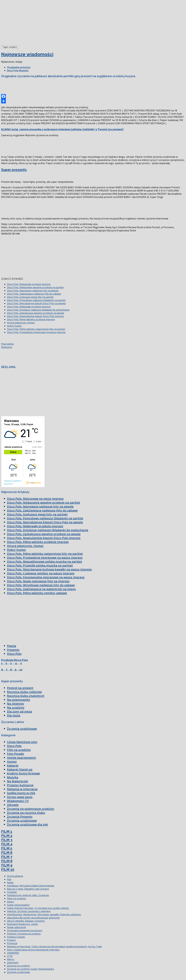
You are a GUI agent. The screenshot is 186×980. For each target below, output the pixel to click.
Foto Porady (16, 754)
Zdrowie (13, 805)
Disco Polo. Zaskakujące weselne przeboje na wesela (36, 313)
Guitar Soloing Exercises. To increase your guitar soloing (38, 908)
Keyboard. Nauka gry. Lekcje (22, 924)
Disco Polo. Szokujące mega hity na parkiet (30, 297)
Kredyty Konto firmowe (23, 773)
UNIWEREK (13, 953)
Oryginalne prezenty (19, 67)
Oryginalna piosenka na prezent (25, 930)
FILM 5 (7, 848)
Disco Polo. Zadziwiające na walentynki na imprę (41, 589)
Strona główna (15, 876)
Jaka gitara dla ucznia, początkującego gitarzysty (33, 918)
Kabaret (13, 765)
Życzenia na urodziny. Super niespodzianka (30, 969)
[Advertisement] (23, 23)
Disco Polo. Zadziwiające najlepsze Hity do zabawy (34, 294)
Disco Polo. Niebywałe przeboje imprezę (29, 307)
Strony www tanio (20, 797)
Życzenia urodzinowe (22, 729)
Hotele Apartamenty (22, 758)
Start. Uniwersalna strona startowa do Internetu (33, 950)
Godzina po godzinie (12, 481)
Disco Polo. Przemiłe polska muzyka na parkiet (40, 565)
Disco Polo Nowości (18, 70)
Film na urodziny (19, 750)
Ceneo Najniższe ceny (22, 742)
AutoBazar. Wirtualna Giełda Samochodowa (31, 886)
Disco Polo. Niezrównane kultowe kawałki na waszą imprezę (49, 569)
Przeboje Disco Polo (15, 660)
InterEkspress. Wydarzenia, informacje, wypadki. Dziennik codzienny (44, 914)
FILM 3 (7, 840)
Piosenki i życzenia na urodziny (24, 934)
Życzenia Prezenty (20, 817)
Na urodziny (16, 708)
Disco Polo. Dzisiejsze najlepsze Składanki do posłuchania (38, 310)
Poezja (12, 646)
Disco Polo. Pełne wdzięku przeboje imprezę (31, 319)
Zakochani (13, 963)
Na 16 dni (8, 484)
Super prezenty (14, 170)
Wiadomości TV (18, 801)
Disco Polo (14, 654)
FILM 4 (7, 844)
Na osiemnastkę (19, 700)
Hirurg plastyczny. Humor (21, 323)
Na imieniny (16, 704)
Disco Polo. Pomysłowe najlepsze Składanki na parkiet (36, 300)
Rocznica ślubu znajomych (26, 696)
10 (21, 670)
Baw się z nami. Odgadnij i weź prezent (28, 889)
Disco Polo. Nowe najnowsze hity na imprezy (38, 581)
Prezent (11, 940)
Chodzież (12, 892)
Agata (10, 882)
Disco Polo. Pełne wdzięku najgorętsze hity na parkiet (36, 329)
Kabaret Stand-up (20, 769)
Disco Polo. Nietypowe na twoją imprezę (29, 284)
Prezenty (13, 650)
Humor (12, 762)
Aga (9, 879)
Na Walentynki (18, 781)
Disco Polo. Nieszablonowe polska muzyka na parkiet (45, 561)
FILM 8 (7, 861)
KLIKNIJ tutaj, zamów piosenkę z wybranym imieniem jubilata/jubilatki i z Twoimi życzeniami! (62, 129)
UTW (10, 956)
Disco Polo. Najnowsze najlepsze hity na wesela (33, 291)
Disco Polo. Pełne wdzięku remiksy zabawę (37, 593)
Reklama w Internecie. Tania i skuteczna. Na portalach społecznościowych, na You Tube (54, 947)
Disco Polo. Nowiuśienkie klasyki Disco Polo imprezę (35, 316)
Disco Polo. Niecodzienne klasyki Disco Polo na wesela (36, 303)
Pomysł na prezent (20, 688)
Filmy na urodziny (16, 898)
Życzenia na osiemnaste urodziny (31, 809)
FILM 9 (7, 865)
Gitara (10, 902)
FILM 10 (8, 869)
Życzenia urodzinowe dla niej (27, 824)
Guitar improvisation (18, 905)
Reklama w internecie (22, 789)
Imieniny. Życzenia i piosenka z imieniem (29, 911)
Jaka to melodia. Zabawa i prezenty (26, 921)
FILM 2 (7, 836)
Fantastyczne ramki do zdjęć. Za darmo (28, 895)
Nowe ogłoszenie (16, 927)
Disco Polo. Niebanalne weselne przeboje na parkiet (35, 287)
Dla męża (14, 715)
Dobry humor (14, 326)
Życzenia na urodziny (18, 966)
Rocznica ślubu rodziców (24, 692)
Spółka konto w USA (21, 793)
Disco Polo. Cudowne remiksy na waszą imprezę (41, 573)
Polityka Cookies (16, 937)
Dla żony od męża (19, 711)
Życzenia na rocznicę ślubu (26, 813)
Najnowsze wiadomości (27, 54)
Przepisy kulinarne (20, 785)
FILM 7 (7, 857)
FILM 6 (7, 853)
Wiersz (11, 959)
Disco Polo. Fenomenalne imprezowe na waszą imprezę (46, 577)
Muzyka (13, 777)
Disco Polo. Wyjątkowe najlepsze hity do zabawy (41, 585)
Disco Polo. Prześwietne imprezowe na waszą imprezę (36, 332)
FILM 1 (7, 831)
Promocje (12, 943)
